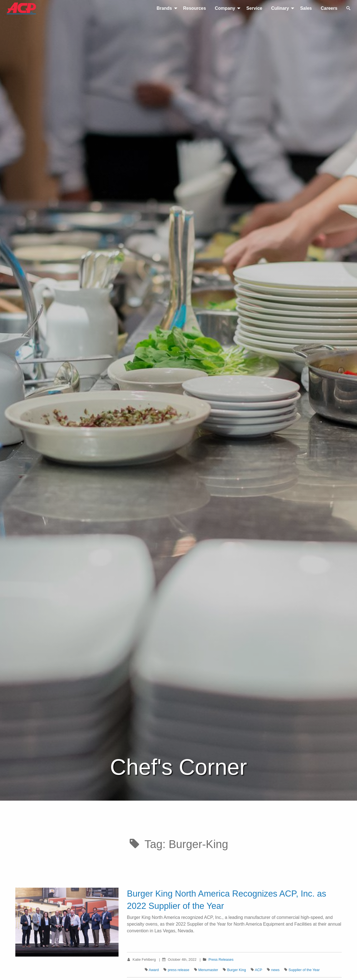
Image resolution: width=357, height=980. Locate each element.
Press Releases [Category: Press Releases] (221, 959)
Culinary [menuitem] (280, 8)
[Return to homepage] (19, 8)
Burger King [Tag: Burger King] (237, 970)
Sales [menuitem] (306, 8)
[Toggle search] (348, 8)
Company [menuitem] (225, 8)
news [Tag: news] (275, 970)
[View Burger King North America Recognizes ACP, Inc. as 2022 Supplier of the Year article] (67, 922)
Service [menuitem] (254, 8)
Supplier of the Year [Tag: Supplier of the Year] (304, 970)
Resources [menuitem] (195, 8)
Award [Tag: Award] (154, 970)
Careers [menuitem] (329, 8)
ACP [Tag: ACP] (259, 970)
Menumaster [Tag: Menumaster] (208, 970)
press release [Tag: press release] (179, 970)
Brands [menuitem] (164, 8)
